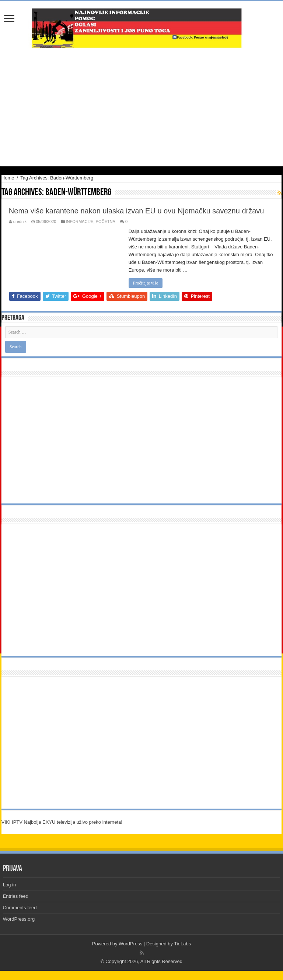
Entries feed (16, 896)
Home (8, 178)
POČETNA (106, 222)
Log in (9, 885)
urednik (20, 222)
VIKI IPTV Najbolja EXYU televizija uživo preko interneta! (62, 822)
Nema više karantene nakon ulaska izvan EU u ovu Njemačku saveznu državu (137, 211)
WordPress (130, 944)
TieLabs (182, 944)
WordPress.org (19, 919)
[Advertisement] (141, 107)
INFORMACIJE (80, 222)
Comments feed (20, 908)
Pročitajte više (146, 283)
